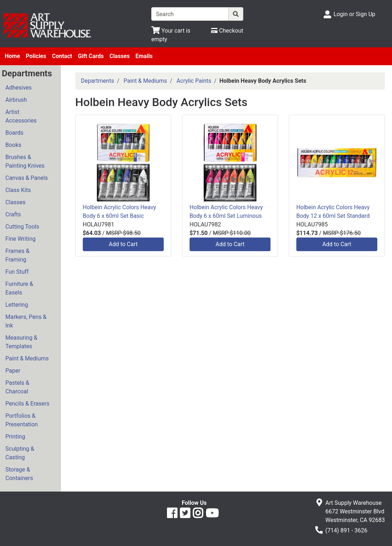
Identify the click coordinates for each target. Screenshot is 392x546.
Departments (98, 81)
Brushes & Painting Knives (25, 161)
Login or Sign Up (354, 14)
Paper (13, 371)
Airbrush (16, 100)
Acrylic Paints (194, 81)
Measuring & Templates (21, 342)
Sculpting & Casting (20, 453)
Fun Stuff (17, 272)
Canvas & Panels (27, 178)
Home (12, 56)
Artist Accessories (21, 116)
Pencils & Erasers (27, 404)
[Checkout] (227, 31)
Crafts (13, 214)
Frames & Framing (17, 255)
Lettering (17, 305)
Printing (15, 437)
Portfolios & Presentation (21, 420)
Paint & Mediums (27, 358)
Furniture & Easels (19, 288)
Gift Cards (91, 56)
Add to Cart (123, 244)
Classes (119, 56)
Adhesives (18, 88)
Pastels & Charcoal (17, 387)
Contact (62, 56)
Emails (144, 56)
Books (13, 145)
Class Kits (18, 190)
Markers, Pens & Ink (26, 321)
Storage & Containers (19, 474)
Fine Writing (20, 239)
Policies (36, 56)
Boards (14, 133)
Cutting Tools (22, 227)
